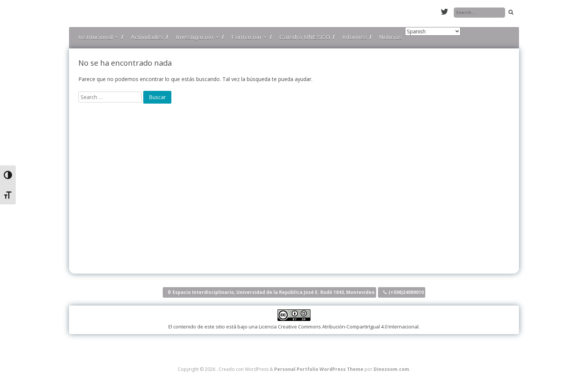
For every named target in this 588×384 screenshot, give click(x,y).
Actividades (147, 37)
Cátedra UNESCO (305, 37)
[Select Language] (433, 31)
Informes (355, 37)
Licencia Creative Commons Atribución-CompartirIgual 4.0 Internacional (339, 327)
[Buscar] (157, 97)
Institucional (96, 37)
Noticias (391, 37)
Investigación (195, 37)
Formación (247, 37)
